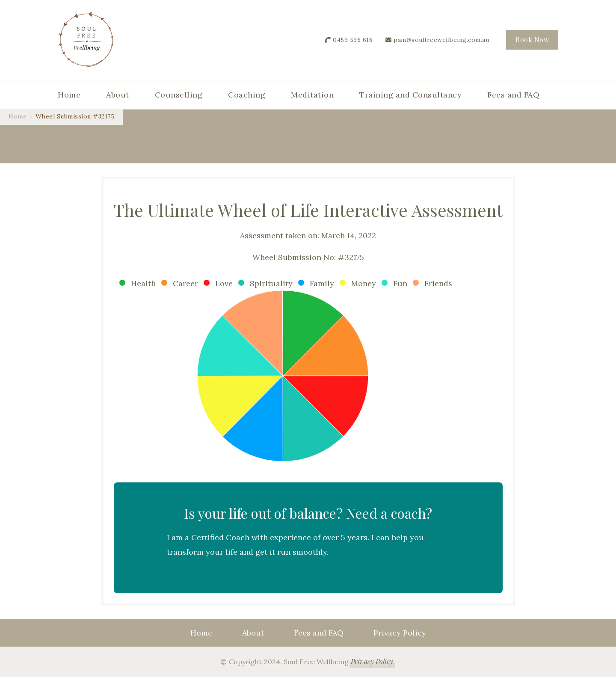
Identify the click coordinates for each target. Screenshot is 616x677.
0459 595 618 (353, 40)
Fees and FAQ (513, 95)
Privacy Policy (400, 633)
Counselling (179, 95)
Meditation (312, 95)
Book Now (532, 40)
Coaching (247, 95)
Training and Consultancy (410, 95)
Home (69, 95)
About (118, 95)
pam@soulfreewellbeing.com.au (441, 40)
